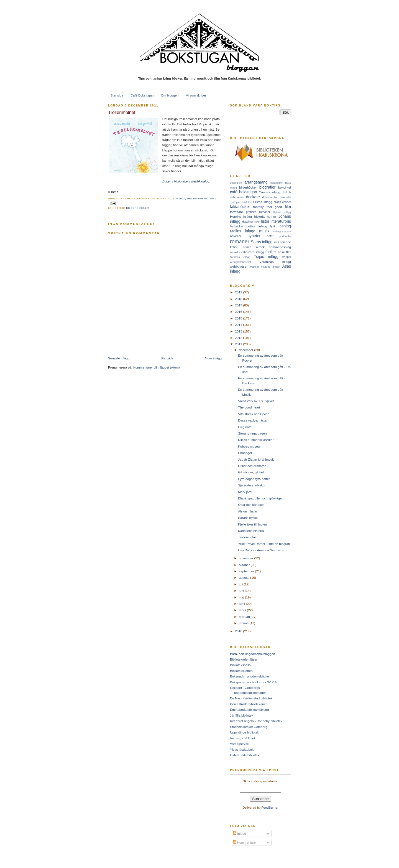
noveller (236, 236)
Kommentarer (245, 842)
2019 (239, 292)
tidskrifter (284, 252)
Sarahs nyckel (248, 518)
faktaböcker (240, 207)
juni (242, 591)
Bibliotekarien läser (244, 659)
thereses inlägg (254, 252)
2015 (239, 318)
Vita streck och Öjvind (254, 414)
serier (247, 247)
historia (259, 216)
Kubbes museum (250, 446)
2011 (239, 344)
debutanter (237, 197)
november (246, 558)
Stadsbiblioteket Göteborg (249, 727)
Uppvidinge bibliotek (245, 732)
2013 (239, 331)
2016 (239, 312)
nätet (270, 236)
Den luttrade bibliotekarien (249, 704)
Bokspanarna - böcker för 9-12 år (254, 682)
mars (243, 610)
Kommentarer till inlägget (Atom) (157, 367)
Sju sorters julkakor (252, 485)
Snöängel (245, 453)
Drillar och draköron (252, 466)
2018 (239, 299)
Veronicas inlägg (275, 262)
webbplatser (239, 266)
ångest (276, 267)
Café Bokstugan (142, 95)
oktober (245, 565)
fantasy (259, 207)
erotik (277, 202)
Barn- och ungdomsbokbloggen (252, 654)
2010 (239, 631)
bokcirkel (285, 187)
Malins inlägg (243, 231)
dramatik (285, 197)
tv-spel (287, 257)
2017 (239, 305)
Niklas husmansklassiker (256, 440)
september (247, 571)
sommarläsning (280, 247)
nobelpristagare (282, 232)
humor (271, 216)
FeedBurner (270, 807)
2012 (239, 338)
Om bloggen (170, 95)
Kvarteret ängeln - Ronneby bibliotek (256, 721)
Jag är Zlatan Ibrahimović (256, 459)
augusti (245, 578)
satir (276, 242)
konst (257, 222)
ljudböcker (237, 226)
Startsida (117, 95)
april (242, 604)
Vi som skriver (196, 95)
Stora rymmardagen (252, 433)
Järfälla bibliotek (242, 715)
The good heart (249, 407)
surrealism (236, 252)
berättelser (277, 183)
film (288, 207)
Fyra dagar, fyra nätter (254, 479)
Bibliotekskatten (241, 671)
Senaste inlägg (119, 358)
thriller (271, 252)
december (246, 350)
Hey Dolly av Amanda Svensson (261, 550)
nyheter (254, 236)
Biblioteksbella (240, 665)
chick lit (286, 192)
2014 (239, 325)
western (254, 267)
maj (242, 597)
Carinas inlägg (269, 192)
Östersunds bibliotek (245, 755)
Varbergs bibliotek (243, 738)
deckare (253, 197)
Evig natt (244, 427)
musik (264, 231)
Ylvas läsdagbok (242, 749)
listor (265, 221)
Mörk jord (245, 492)
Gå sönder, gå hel (251, 472)
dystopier (235, 202)
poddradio (285, 236)
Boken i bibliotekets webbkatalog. (186, 181)
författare (236, 212)
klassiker (247, 222)
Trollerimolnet (122, 112)
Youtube (266, 267)
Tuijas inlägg (266, 257)
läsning (285, 226)
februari (245, 617)
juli (241, 584)
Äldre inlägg (213, 358)
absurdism (236, 183)
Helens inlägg (282, 212)
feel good (274, 207)
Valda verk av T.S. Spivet (256, 401)
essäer (287, 202)
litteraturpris (281, 221)
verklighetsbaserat (241, 262)
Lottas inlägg (257, 226)
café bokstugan (244, 192)
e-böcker (247, 202)
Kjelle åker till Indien (252, 524)
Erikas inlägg (263, 202)
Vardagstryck (239, 744)
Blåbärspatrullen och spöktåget (260, 498)
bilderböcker (137, 208)
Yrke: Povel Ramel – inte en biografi (264, 544)
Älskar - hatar (248, 511)
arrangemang (256, 182)
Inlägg (240, 833)
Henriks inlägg (241, 216)
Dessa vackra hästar (253, 420)
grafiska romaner (258, 212)
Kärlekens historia (251, 531)
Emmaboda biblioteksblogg (249, 710)
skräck (260, 247)
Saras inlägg (262, 242)
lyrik (273, 226)
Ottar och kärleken (251, 505)
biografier (268, 187)
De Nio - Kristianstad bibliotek (251, 698)
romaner (240, 241)
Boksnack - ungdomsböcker (250, 676)
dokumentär (270, 197)
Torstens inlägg (240, 257)
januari (244, 623)
